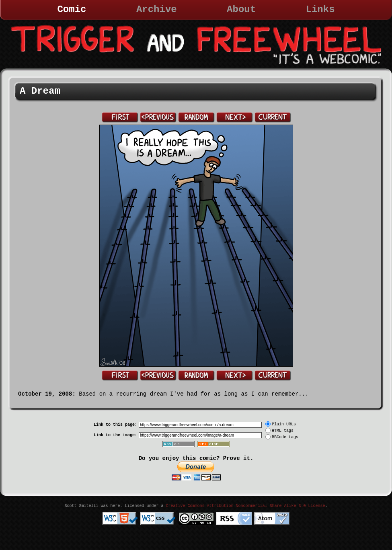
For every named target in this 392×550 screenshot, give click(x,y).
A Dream (40, 91)
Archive (157, 9)
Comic (72, 9)
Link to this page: (115, 425)
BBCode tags (285, 437)
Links (320, 9)
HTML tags (283, 431)
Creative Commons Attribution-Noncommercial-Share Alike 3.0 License (245, 506)
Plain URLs (284, 424)
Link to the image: (115, 435)
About (241, 9)
